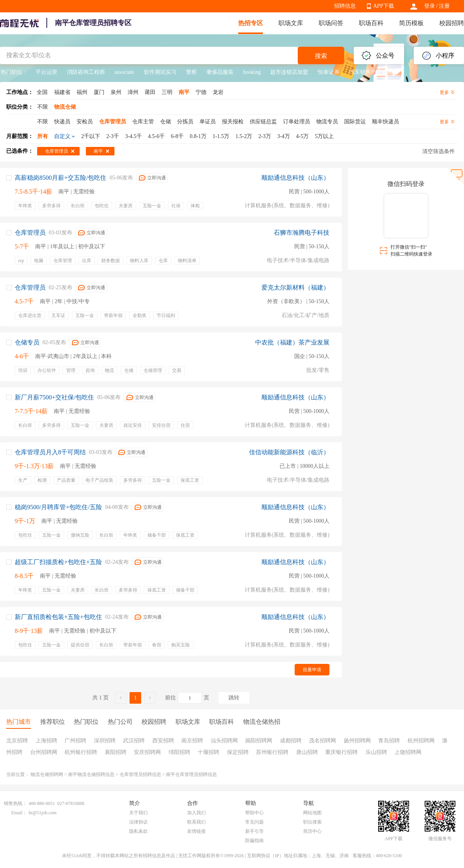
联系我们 (196, 822)
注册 (444, 6)
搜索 (321, 56)
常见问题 (254, 822)
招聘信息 (345, 6)
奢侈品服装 (220, 72)
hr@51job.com (43, 813)
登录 (430, 6)
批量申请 (312, 670)
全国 (42, 92)
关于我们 (138, 813)
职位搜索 (312, 822)
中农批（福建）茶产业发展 (292, 342)
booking (252, 72)
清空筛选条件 (438, 151)
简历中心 (312, 831)
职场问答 (331, 23)
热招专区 (251, 23)
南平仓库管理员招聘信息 (191, 774)
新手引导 (254, 831)
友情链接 (196, 831)
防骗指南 (254, 841)
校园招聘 (452, 23)
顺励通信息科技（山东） (295, 178)
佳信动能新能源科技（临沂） (289, 452)
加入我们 (196, 813)
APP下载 (384, 6)
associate (124, 72)
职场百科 (371, 23)
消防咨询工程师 (86, 72)
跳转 (234, 698)
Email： (19, 813)
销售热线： (15, 803)
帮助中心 (254, 813)
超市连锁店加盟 (289, 72)
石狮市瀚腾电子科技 (302, 233)
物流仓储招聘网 (47, 774)
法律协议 (138, 822)
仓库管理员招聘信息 (140, 774)
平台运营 (46, 72)
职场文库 (291, 23)
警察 (191, 72)
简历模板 (411, 23)
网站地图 (312, 813)
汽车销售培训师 (368, 72)
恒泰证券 (329, 72)
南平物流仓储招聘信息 (91, 774)
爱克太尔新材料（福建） (295, 287)
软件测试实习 (160, 72)
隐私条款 (138, 831)
